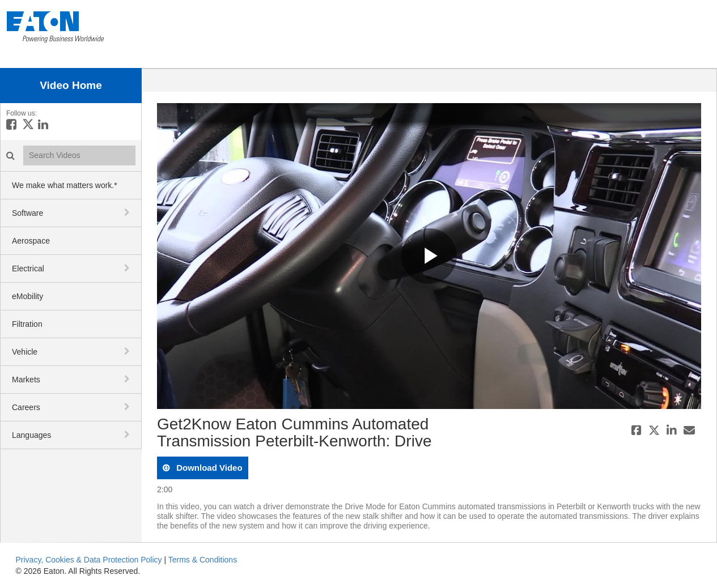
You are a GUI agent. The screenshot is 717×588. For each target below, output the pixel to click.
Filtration (27, 324)
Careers (26, 407)
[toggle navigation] (128, 212)
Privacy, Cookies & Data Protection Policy (89, 560)
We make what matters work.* (65, 185)
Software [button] (27, 213)
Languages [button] (31, 435)
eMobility (27, 296)
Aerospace (31, 241)
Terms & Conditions (203, 560)
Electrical (28, 269)
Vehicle (25, 352)
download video (208, 468)
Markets (26, 380)
